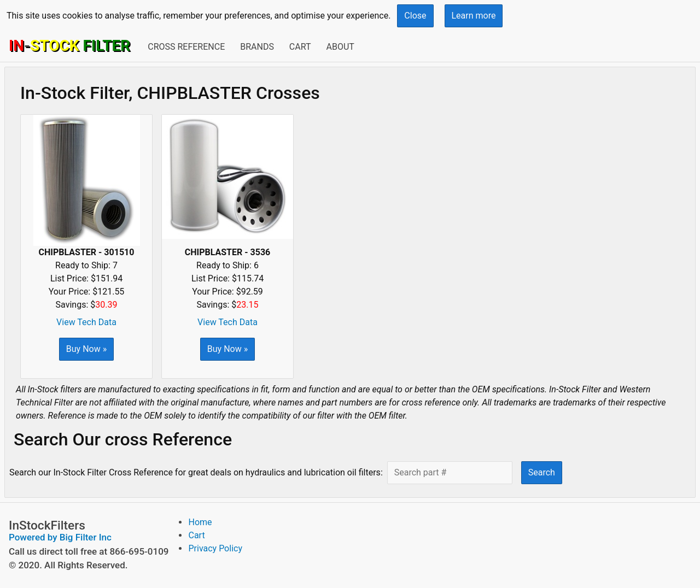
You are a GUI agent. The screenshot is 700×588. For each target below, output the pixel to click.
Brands (257, 47)
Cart (300, 47)
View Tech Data (86, 322)
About (340, 47)
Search (542, 472)
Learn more (474, 16)
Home (200, 522)
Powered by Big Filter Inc (60, 537)
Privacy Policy (215, 548)
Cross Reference (186, 47)
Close (415, 16)
